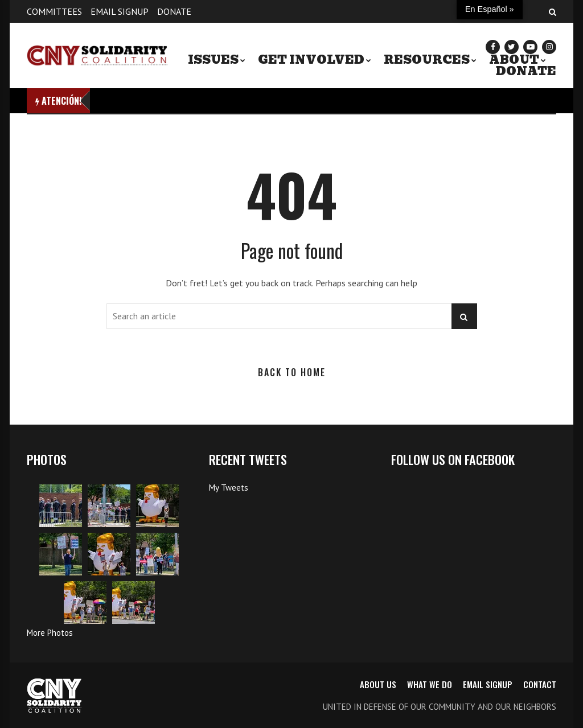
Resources (427, 60)
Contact (540, 684)
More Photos (50, 633)
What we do (430, 684)
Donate (174, 11)
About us (378, 684)
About (514, 60)
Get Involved (311, 60)
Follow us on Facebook (453, 459)
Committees (54, 11)
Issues (213, 60)
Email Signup (120, 11)
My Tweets (229, 488)
